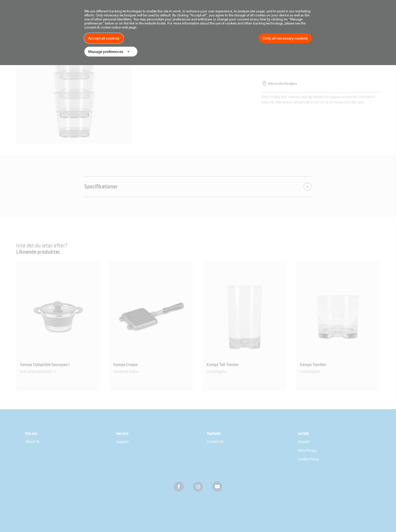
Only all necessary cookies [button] (285, 38)
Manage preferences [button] (106, 52)
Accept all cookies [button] (104, 38)
